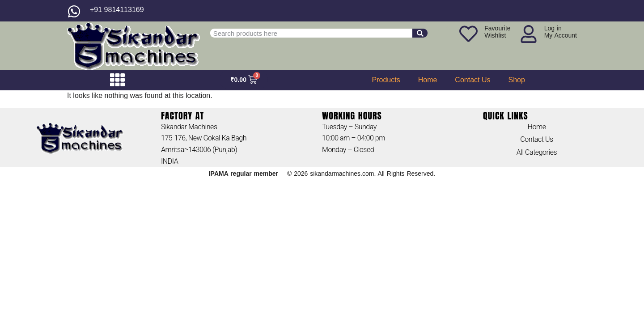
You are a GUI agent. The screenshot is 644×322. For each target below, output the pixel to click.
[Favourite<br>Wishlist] (468, 34)
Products (386, 80)
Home (428, 80)
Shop (517, 80)
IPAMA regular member (244, 174)
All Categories (537, 152)
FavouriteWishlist (497, 32)
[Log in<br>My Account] (529, 34)
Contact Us (472, 80)
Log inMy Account (561, 32)
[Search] (420, 33)
